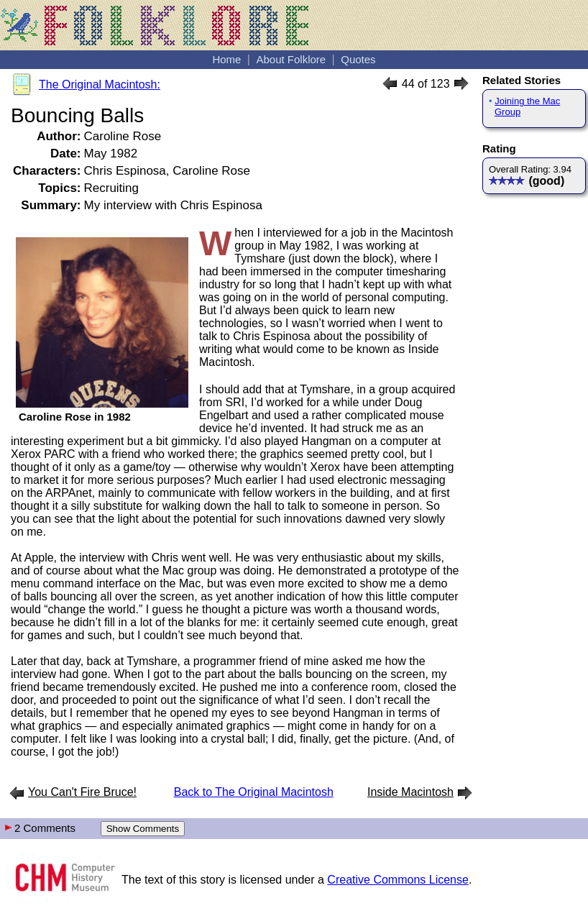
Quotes (358, 59)
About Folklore (291, 59)
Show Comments (143, 829)
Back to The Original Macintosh (254, 792)
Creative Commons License (398, 880)
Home (226, 59)
